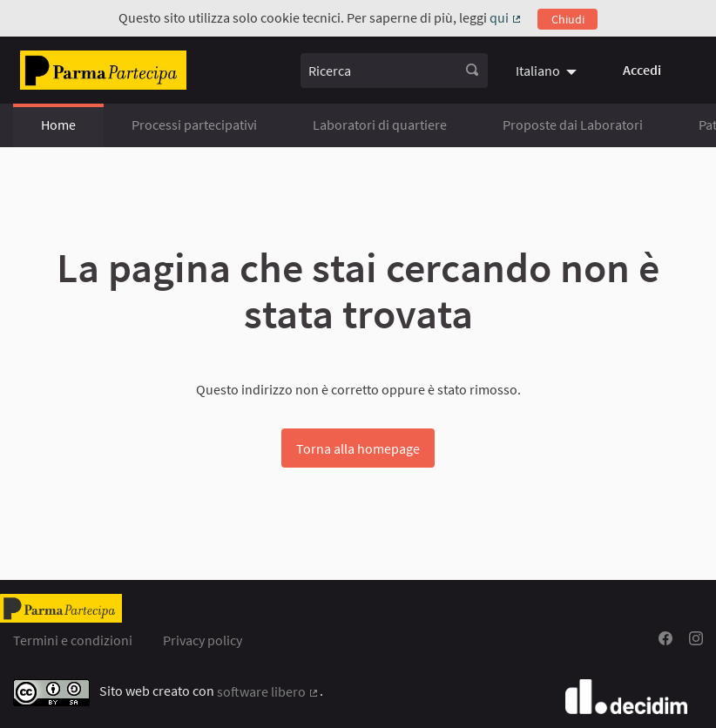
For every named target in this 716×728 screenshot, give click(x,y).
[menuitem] (548, 71)
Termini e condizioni (73, 640)
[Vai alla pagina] (103, 70)
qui (506, 17)
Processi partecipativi (194, 125)
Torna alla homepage (358, 448)
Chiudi (568, 19)
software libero (268, 691)
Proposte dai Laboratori (573, 125)
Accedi (642, 70)
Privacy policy (203, 640)
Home (58, 125)
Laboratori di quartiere (380, 125)
